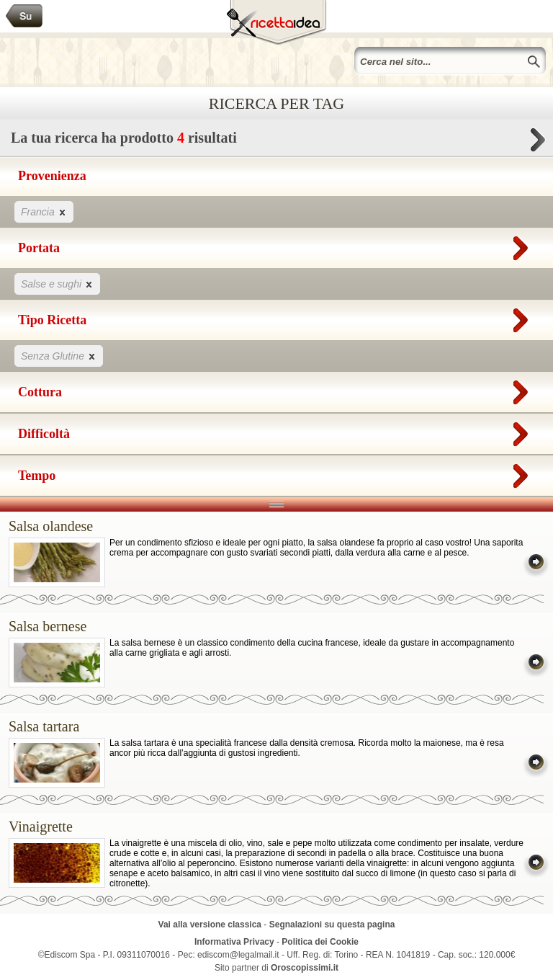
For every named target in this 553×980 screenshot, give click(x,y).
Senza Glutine (59, 356)
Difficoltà (276, 431)
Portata (276, 245)
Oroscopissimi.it (305, 968)
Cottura (276, 389)
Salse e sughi (57, 284)
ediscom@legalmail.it (238, 955)
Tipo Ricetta (276, 317)
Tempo (276, 473)
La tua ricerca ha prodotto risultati (276, 142)
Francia (44, 211)
